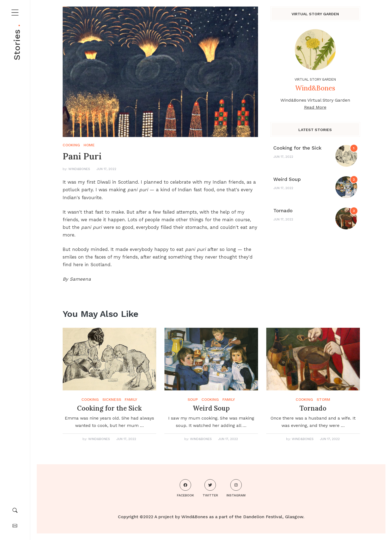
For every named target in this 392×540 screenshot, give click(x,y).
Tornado (283, 210)
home (89, 145)
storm (323, 399)
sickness (112, 399)
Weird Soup (287, 179)
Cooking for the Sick (297, 148)
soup (193, 399)
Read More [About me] (315, 107)
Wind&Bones (79, 169)
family (131, 399)
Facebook (186, 488)
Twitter (210, 488)
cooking (71, 145)
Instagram (236, 488)
